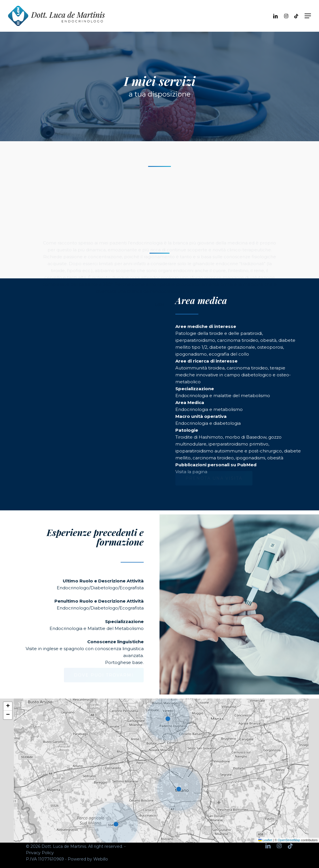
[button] (308, 16)
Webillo (101, 859)
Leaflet (265, 840)
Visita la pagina (191, 472)
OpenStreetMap (289, 840)
